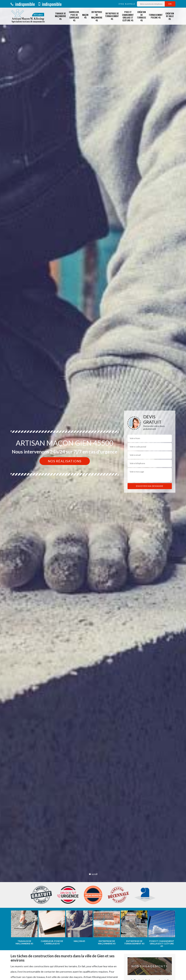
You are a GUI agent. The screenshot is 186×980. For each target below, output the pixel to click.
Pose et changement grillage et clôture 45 (128, 16)
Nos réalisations (65, 461)
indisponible (23, 4)
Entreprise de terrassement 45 (112, 16)
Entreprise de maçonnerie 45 (97, 16)
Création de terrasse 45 (141, 16)
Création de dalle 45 (170, 16)
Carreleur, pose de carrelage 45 (74, 16)
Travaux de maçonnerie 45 (60, 16)
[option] (93, 490)
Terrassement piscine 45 (156, 16)
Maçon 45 (85, 16)
